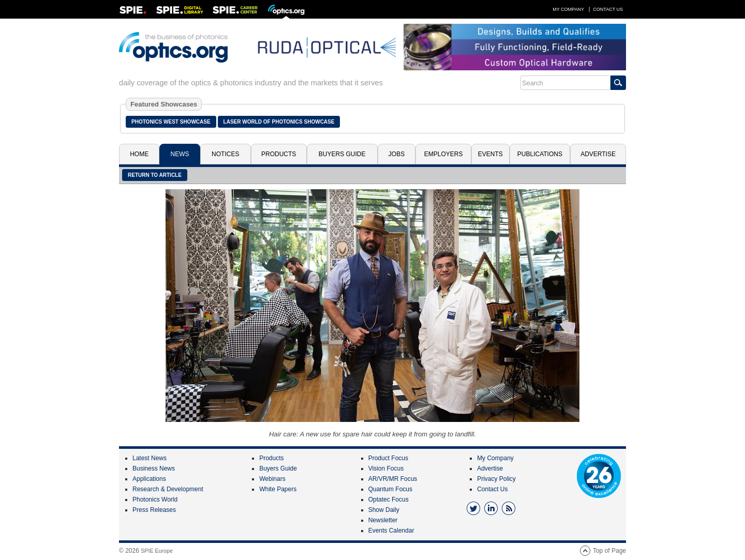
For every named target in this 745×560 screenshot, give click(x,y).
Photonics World (155, 500)
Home (139, 154)
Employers (444, 154)
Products (279, 154)
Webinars (272, 479)
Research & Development (168, 489)
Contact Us (608, 9)
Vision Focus (386, 468)
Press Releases (154, 510)
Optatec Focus (389, 500)
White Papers (278, 489)
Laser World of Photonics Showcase (279, 122)
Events (490, 154)
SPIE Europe (157, 551)
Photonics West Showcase (171, 122)
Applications (149, 479)
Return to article (155, 175)
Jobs (397, 154)
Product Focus (388, 458)
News (180, 154)
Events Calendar (391, 531)
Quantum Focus (390, 489)
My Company (568, 9)
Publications (540, 154)
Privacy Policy (496, 479)
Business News (154, 468)
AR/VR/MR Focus (393, 479)
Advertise (598, 154)
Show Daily (384, 510)
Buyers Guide (342, 154)
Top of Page (609, 551)
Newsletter (383, 520)
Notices (225, 154)
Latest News (150, 458)
